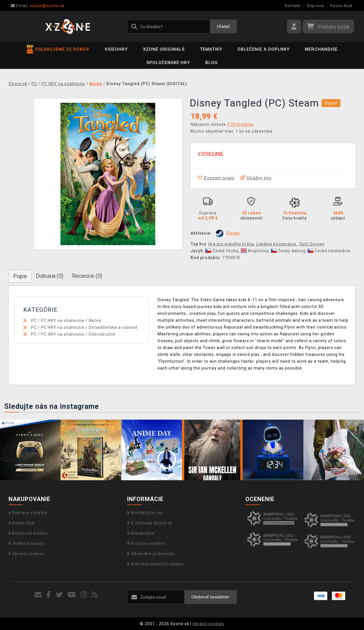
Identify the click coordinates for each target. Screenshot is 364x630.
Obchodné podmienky (151, 554)
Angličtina (255, 251)
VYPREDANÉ (211, 154)
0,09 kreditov (241, 124)
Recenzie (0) (87, 276)
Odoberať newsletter (210, 597)
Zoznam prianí (216, 178)
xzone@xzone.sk (38, 6)
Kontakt (293, 6)
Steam (233, 233)
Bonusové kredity (28, 533)
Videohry (116, 49)
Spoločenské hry (168, 63)
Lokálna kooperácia (277, 244)
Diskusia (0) (50, 276)
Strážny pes (256, 178)
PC (34, 321)
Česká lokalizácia (329, 251)
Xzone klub (341, 6)
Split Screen (312, 244)
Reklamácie (141, 533)
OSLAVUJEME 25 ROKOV (58, 49)
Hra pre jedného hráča (231, 244)
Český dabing (288, 251)
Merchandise (321, 49)
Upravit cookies (26, 554)
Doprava (315, 6)
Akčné (95, 321)
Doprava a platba (28, 513)
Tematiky (211, 49)
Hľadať (223, 26)
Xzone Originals (164, 49)
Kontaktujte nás (145, 513)
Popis (20, 276)
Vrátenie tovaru (26, 543)
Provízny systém (146, 543)
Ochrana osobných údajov (155, 564)
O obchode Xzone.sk (150, 523)
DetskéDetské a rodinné (113, 327)
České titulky (222, 251)
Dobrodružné (102, 334)
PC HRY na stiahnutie (63, 321)
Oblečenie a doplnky (263, 49)
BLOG (212, 63)
